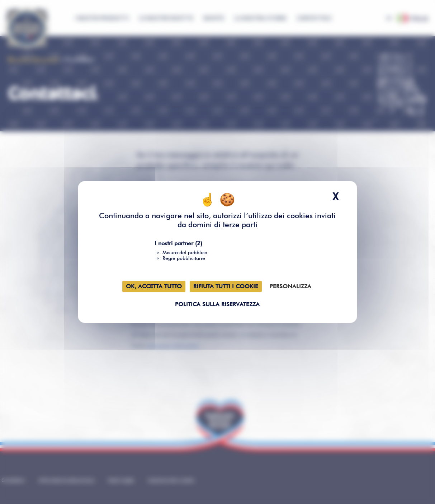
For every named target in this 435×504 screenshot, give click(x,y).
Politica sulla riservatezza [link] (217, 304)
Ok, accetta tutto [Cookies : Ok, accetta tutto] (154, 286)
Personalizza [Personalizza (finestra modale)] (290, 286)
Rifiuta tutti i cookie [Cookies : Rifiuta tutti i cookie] (226, 286)
